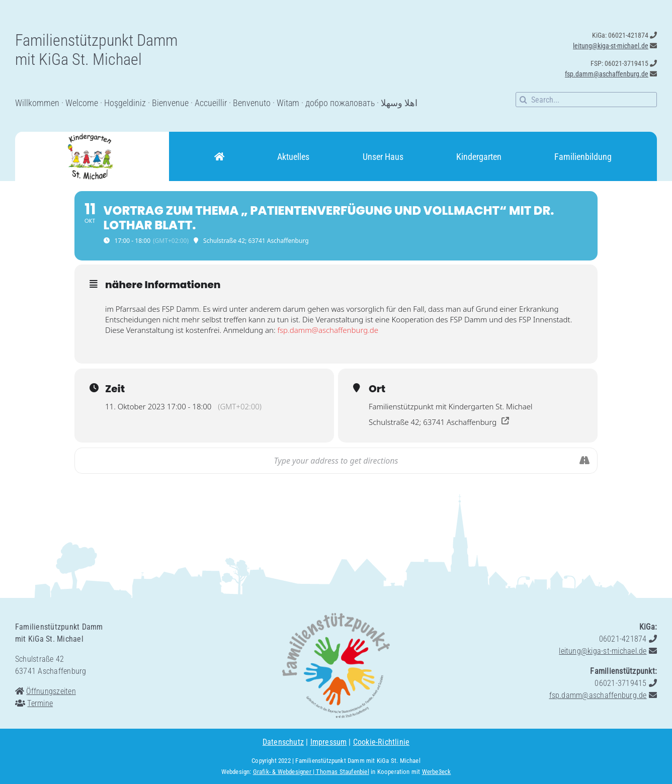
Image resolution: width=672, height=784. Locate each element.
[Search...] (586, 100)
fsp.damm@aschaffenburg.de (328, 330)
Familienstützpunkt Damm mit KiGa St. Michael (358, 761)
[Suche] (523, 100)
